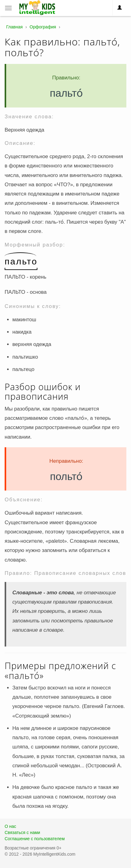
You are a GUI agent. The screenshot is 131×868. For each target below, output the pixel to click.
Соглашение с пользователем (35, 839)
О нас (10, 826)
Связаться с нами (22, 832)
